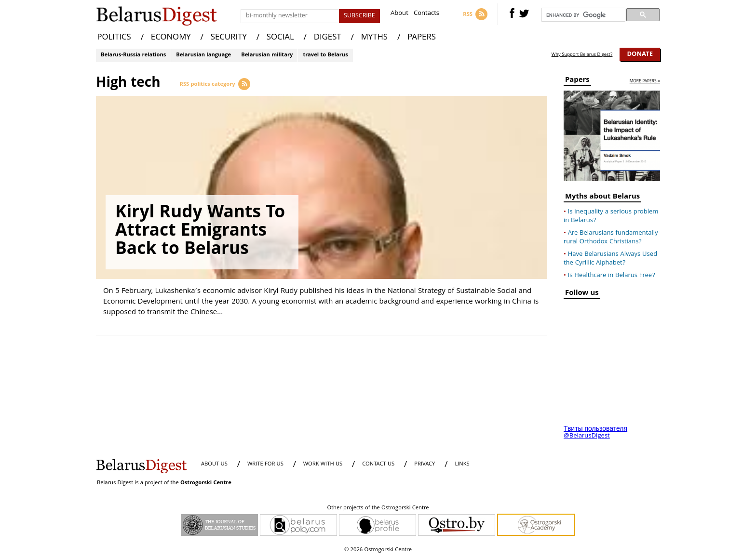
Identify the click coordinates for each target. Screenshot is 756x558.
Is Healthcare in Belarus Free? (612, 276)
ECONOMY (171, 38)
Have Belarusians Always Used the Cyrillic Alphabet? (610, 259)
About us (214, 464)
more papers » (645, 82)
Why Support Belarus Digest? (582, 55)
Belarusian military (267, 55)
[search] (582, 15)
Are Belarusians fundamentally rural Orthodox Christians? (611, 238)
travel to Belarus (325, 55)
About (399, 14)
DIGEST (328, 38)
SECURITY (229, 38)
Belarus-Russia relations (133, 55)
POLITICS (114, 38)
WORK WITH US (323, 464)
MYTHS (374, 38)
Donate (640, 54)
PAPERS (422, 38)
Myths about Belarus (602, 198)
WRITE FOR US (265, 464)
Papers (577, 81)
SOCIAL (280, 38)
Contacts (426, 14)
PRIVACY (425, 464)
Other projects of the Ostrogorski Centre (378, 508)
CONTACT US (378, 464)
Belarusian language (203, 55)
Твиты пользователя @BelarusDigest (595, 433)
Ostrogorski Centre (206, 483)
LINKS (462, 464)
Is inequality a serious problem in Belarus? (611, 216)
